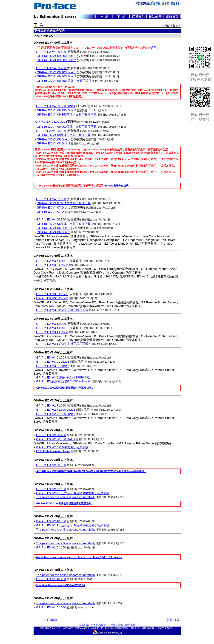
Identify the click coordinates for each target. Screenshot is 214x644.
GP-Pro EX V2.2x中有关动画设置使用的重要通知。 (65, 503)
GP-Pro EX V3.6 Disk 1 (52, 261)
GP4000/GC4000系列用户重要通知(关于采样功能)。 (66, 388)
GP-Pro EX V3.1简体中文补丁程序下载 (62, 344)
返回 (170, 620)
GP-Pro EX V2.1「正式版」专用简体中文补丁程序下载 (73, 525)
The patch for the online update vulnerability (66, 497)
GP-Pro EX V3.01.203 (51, 357)
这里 (154, 48)
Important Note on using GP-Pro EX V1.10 (61, 585)
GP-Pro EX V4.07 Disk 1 (53, 208)
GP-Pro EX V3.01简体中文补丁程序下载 (63, 377)
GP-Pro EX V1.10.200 (51, 579)
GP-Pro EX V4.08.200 (51, 131)
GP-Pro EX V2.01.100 (51, 547)
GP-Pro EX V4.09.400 (51, 68)
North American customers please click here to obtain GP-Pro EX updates (79, 557)
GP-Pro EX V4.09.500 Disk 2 (56, 60)
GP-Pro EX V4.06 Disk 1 (53, 228)
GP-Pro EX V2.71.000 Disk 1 (56, 410)
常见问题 (84, 625)
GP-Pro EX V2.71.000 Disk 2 (56, 414)
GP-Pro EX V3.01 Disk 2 (53, 366)
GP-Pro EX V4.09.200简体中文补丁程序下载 (67, 127)
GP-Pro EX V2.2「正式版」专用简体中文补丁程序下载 (73, 493)
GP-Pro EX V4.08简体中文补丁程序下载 (64, 135)
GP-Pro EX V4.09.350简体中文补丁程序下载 (67, 114)
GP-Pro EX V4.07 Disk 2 (53, 212)
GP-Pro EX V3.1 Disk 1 (52, 328)
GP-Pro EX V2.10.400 (51, 521)
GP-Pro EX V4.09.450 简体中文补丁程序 (64, 81)
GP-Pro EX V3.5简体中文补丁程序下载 (62, 310)
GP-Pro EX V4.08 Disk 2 (53, 143)
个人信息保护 (98, 625)
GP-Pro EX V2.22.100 (51, 489)
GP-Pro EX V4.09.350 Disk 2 (56, 110)
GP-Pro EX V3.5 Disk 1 (52, 294)
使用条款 (130, 625)
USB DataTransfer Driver (53, 451)
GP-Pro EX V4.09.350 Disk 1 (56, 106)
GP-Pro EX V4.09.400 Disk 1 (56, 72)
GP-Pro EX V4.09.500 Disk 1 (56, 56)
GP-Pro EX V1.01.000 (51, 607)
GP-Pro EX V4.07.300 (51, 199)
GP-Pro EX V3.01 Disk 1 (53, 362)
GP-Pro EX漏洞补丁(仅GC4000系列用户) (64, 381)
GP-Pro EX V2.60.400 (51, 435)
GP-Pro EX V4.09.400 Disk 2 (56, 76)
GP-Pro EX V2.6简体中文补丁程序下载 (62, 447)
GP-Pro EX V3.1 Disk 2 (52, 332)
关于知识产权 (116, 625)
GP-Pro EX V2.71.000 (51, 405)
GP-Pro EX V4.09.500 (51, 52)
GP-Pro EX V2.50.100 (51, 465)
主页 (177, 620)
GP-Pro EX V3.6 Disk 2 (52, 265)
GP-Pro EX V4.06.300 (51, 219)
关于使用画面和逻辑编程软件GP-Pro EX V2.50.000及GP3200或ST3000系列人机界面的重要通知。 (91, 471)
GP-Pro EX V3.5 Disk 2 (52, 298)
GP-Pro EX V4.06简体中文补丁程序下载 (64, 224)
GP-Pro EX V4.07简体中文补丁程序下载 (64, 203)
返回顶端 (52, 620)
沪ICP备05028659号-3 (109, 633)
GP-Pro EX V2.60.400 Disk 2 (56, 439)
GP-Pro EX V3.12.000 (51, 324)
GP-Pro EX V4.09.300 (50, 122)
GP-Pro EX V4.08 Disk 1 (53, 139)
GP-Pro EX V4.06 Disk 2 (53, 232)
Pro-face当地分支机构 (116, 186)
